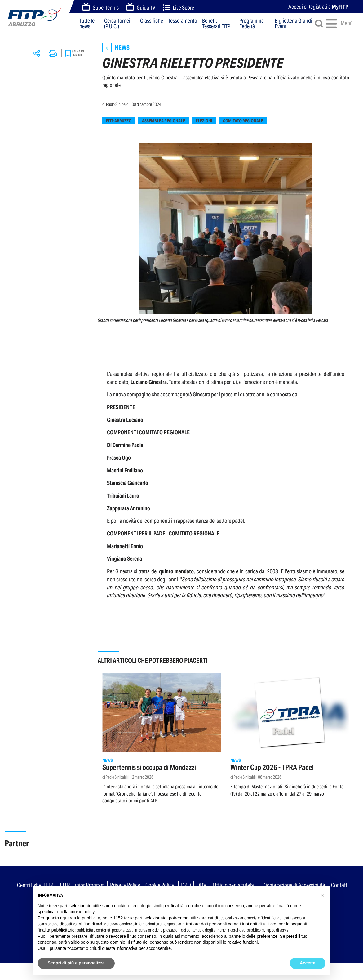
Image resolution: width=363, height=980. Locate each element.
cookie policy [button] (82, 912)
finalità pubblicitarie (56, 930)
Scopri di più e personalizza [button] (76, 963)
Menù (337, 24)
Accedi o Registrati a (318, 7)
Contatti (340, 885)
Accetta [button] (308, 963)
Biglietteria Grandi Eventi (293, 24)
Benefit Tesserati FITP (216, 24)
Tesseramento (183, 21)
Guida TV (141, 7)
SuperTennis (100, 7)
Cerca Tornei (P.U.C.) (117, 24)
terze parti (134, 918)
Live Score (178, 8)
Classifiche (152, 21)
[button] (322, 896)
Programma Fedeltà (252, 24)
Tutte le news (87, 24)
